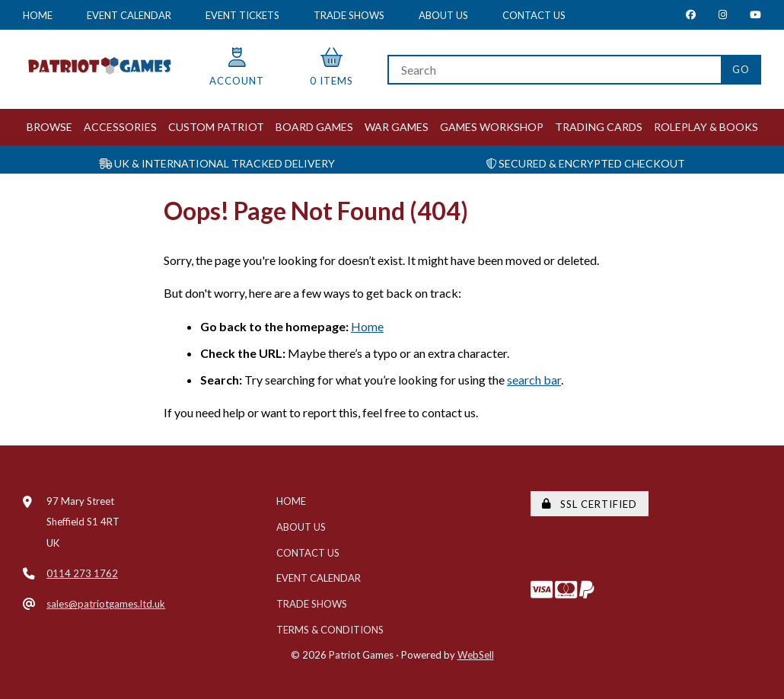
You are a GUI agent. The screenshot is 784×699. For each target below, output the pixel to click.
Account (237, 67)
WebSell (476, 655)
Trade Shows (349, 15)
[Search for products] (554, 70)
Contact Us (534, 15)
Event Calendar (129, 15)
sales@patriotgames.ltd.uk (106, 604)
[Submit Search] (741, 70)
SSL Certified (590, 504)
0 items (331, 67)
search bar (534, 380)
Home (38, 15)
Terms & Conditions (330, 630)
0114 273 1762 (82, 573)
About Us (443, 15)
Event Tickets (242, 15)
